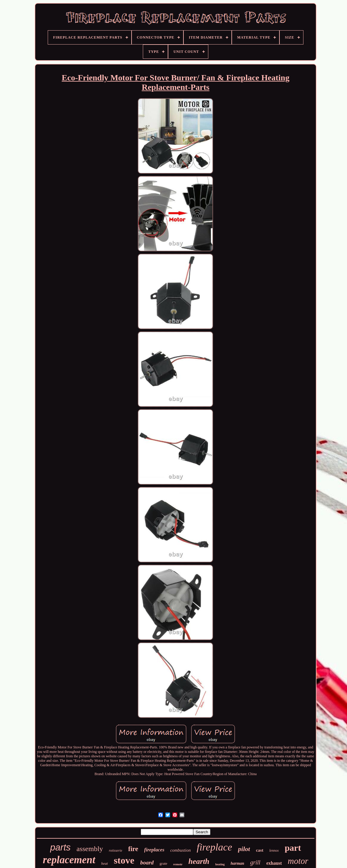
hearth (199, 861)
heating (220, 864)
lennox (274, 850)
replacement (69, 860)
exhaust (274, 863)
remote (178, 864)
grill (255, 862)
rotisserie (116, 850)
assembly (90, 849)
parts (60, 847)
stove (124, 860)
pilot (244, 849)
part (293, 848)
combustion (181, 850)
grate (164, 863)
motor (298, 861)
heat (105, 863)
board (147, 863)
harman (237, 863)
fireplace (215, 847)
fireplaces (154, 850)
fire (133, 849)
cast (260, 850)
